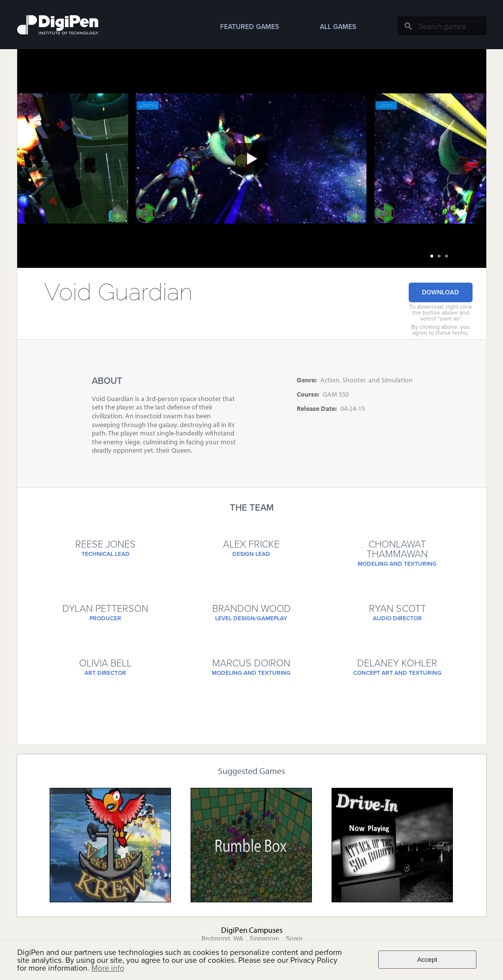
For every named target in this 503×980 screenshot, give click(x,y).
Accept (427, 960)
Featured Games (250, 27)
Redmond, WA (222, 939)
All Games (338, 27)
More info (108, 968)
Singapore (265, 939)
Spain (294, 939)
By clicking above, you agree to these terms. (441, 330)
